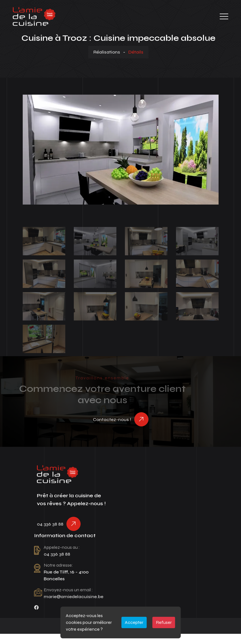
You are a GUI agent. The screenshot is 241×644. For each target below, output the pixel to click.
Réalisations (107, 52)
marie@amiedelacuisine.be (74, 597)
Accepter (134, 622)
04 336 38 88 (50, 524)
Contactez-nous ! (112, 419)
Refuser (164, 622)
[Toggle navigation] (224, 16)
